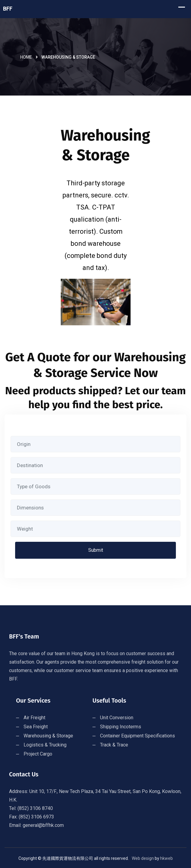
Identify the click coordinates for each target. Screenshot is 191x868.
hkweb (167, 858)
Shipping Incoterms (121, 727)
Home (26, 57)
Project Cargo (38, 754)
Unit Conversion (117, 718)
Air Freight (34, 718)
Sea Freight (36, 727)
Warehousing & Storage (48, 736)
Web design (143, 858)
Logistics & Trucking (45, 745)
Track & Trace (114, 745)
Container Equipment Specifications (138, 736)
